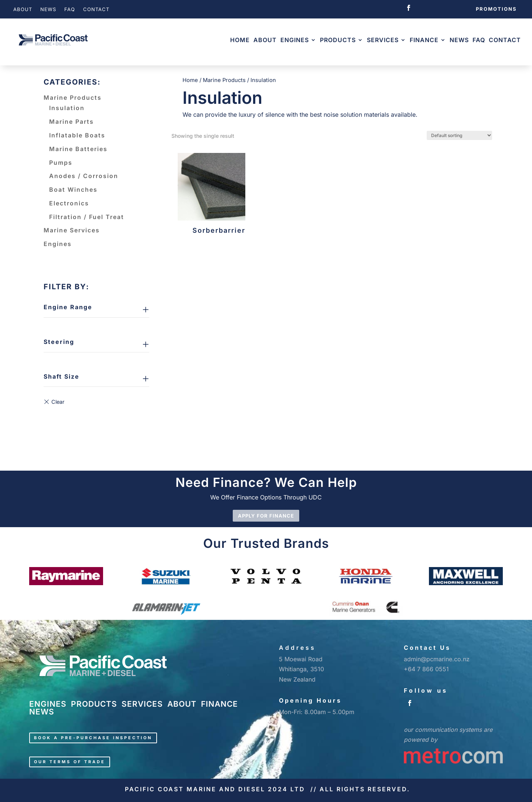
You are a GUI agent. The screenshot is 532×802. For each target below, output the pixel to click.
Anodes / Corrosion (84, 176)
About (23, 9)
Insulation (67, 108)
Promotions (496, 9)
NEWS (42, 712)
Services (383, 40)
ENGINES (48, 704)
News (48, 9)
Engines (295, 40)
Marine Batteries (78, 149)
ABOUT (182, 704)
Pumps (61, 163)
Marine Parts (71, 122)
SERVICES (142, 704)
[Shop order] (459, 135)
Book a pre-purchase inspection (93, 738)
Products (338, 40)
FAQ (70, 9)
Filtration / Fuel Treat (87, 217)
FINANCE (219, 704)
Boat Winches (73, 190)
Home (240, 40)
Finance (424, 40)
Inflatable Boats (77, 135)
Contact (96, 9)
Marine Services (72, 230)
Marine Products (73, 98)
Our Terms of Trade (70, 762)
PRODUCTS (94, 704)
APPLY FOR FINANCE (266, 516)
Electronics (69, 203)
